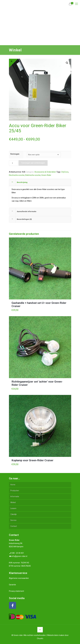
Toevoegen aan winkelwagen (33, 163)
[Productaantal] (13, 163)
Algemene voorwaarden (19, 578)
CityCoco (65, 172)
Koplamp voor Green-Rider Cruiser (32, 460)
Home (13, 485)
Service (13, 520)
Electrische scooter (17, 175)
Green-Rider (46, 175)
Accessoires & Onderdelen (45, 172)
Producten (15, 491)
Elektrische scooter (33, 175)
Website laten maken (56, 635)
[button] (67, 63)
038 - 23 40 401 (18, 553)
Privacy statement (16, 591)
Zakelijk (13, 514)
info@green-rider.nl (19, 556)
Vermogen (15, 154)
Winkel (13, 502)
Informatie (15, 496)
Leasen (13, 508)
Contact (14, 526)
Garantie (12, 585)
